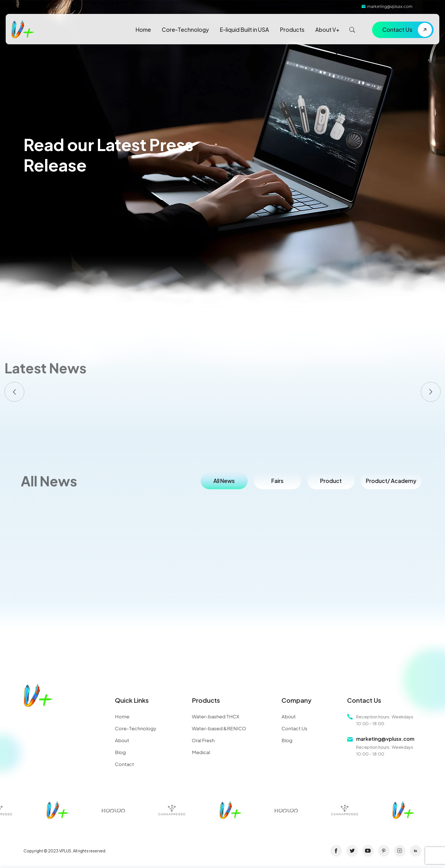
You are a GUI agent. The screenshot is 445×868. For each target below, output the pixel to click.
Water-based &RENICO (219, 728)
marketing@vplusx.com (390, 6)
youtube (368, 851)
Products (292, 30)
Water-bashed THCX (216, 716)
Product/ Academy (391, 481)
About (122, 740)
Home (143, 30)
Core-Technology (185, 30)
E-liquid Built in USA (244, 30)
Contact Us (397, 29)
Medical (201, 752)
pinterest (384, 851)
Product (331, 481)
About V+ (327, 30)
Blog (120, 752)
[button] (14, 392)
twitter (352, 851)
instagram (400, 851)
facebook (336, 851)
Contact (124, 764)
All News (224, 481)
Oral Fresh (203, 740)
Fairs (277, 481)
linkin (416, 851)
